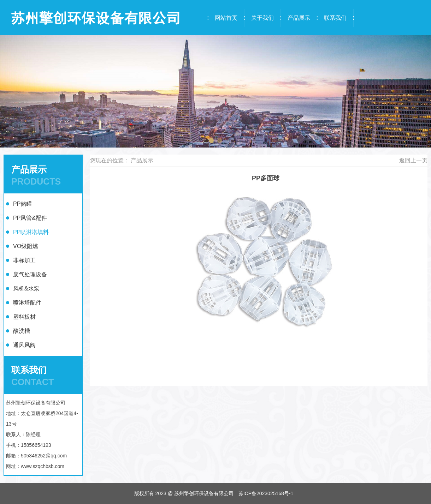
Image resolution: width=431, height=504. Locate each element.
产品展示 (299, 18)
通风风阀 (24, 345)
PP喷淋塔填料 (31, 232)
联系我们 (335, 18)
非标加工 (24, 260)
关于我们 (262, 18)
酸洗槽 (22, 331)
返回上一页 (413, 160)
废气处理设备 (30, 274)
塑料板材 (24, 317)
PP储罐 (22, 204)
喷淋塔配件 (27, 303)
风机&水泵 (26, 289)
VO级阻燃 (26, 246)
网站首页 (226, 18)
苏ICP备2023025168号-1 (266, 493)
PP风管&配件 (30, 218)
